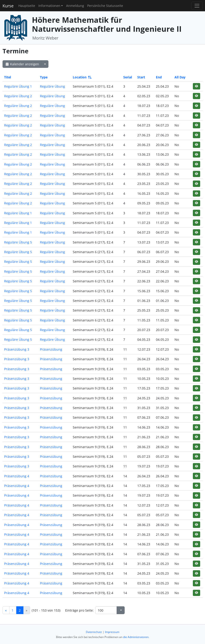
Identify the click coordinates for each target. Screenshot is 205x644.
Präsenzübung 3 (17, 349)
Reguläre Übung (52, 86)
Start (141, 77)
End (159, 77)
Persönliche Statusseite (105, 6)
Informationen (49, 6)
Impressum (112, 632)
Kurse (8, 6)
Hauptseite (27, 6)
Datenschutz (94, 632)
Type (44, 77)
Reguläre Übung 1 (18, 86)
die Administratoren (136, 637)
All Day (180, 77)
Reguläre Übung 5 (18, 242)
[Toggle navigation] (197, 6)
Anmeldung (75, 6)
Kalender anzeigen (22, 64)
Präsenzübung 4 (17, 476)
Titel (8, 77)
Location (82, 77)
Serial (128, 77)
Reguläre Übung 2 (18, 96)
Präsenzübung (51, 349)
